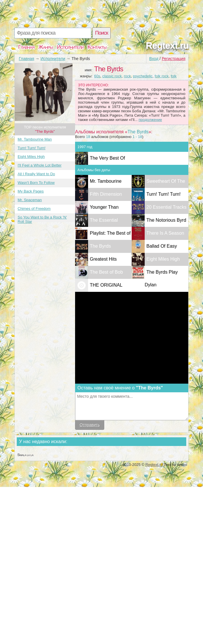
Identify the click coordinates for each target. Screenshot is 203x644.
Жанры (46, 47)
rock (127, 76)
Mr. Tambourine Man (35, 139)
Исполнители (70, 47)
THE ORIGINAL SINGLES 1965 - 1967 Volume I (99, 298)
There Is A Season (165, 233)
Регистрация (174, 59)
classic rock (112, 76)
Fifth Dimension (106, 194)
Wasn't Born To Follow (36, 183)
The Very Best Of (107, 158)
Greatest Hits (103, 259)
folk (174, 76)
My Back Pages (31, 191)
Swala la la (25, 455)
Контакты (97, 47)
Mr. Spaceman (30, 200)
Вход (154, 59)
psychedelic (143, 76)
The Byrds (100, 246)
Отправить (90, 425)
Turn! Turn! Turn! (31, 148)
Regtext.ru (167, 45)
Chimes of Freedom (34, 209)
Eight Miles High (31, 157)
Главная (26, 47)
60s (97, 76)
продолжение (150, 120)
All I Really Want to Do (36, 174)
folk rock (162, 76)
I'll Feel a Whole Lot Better (40, 165)
